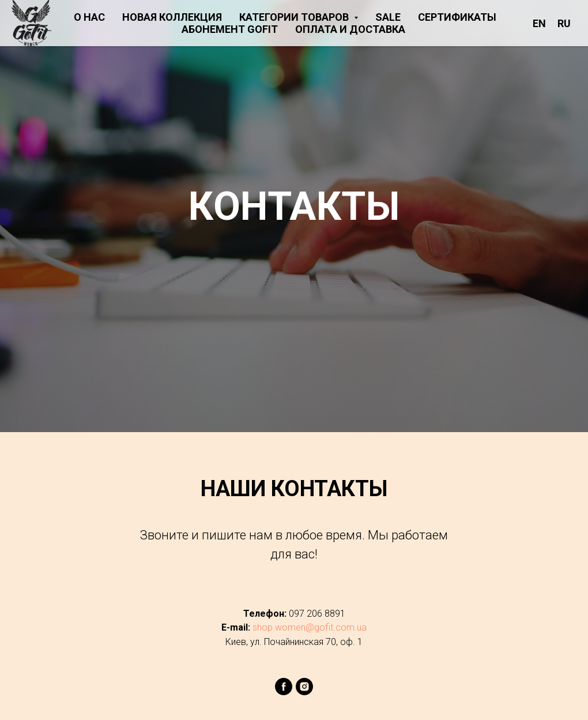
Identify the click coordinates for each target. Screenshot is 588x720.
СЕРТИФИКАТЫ (457, 17)
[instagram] (304, 692)
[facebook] (284, 692)
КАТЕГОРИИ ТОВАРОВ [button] (295, 17)
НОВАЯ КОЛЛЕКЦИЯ (172, 17)
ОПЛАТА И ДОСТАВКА (350, 29)
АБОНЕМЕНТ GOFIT (230, 29)
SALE (388, 17)
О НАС (89, 17)
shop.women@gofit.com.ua (310, 627)
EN (539, 23)
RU (564, 23)
